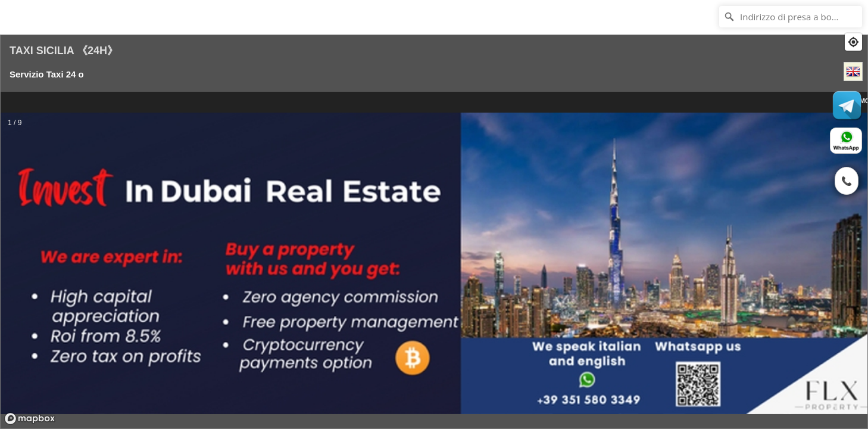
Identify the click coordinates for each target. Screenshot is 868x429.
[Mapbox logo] (30, 419)
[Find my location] (853, 42)
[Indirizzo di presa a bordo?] (791, 17)
